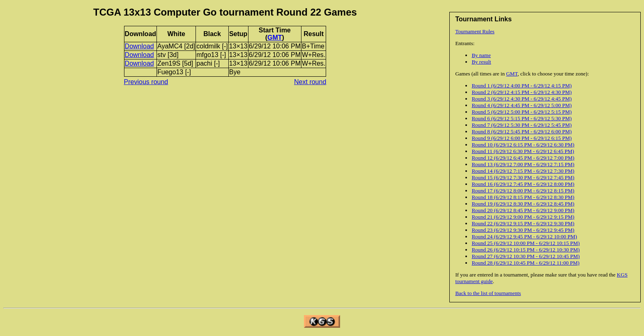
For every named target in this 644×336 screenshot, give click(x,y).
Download (139, 46)
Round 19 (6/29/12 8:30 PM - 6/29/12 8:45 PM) (523, 204)
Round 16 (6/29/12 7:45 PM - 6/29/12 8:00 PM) (523, 184)
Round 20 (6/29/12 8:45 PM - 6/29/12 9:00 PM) (523, 210)
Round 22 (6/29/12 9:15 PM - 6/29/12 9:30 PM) (523, 223)
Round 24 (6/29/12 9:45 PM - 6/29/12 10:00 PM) (524, 237)
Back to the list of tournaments (488, 293)
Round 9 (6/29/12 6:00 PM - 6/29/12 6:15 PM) (521, 138)
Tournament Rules (475, 31)
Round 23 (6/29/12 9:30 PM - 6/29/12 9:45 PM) (523, 230)
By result (481, 62)
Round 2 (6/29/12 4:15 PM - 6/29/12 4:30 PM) (521, 92)
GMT (512, 74)
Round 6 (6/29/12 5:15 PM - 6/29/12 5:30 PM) (521, 118)
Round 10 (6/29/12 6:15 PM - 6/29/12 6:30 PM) (523, 145)
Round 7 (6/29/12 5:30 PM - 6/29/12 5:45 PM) (521, 125)
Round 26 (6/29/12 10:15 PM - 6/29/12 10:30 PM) (526, 250)
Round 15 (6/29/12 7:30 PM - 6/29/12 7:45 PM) (523, 177)
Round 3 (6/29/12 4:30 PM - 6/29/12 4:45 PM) (521, 99)
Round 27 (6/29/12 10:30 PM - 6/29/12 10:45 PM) (526, 256)
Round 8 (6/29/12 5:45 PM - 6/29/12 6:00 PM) (521, 131)
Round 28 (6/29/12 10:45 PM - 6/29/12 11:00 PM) (525, 263)
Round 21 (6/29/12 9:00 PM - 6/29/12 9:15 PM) (523, 217)
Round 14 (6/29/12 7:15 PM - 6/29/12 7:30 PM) (523, 171)
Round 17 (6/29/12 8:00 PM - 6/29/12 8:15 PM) (523, 191)
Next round (310, 82)
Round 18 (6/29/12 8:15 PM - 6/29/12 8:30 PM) (523, 197)
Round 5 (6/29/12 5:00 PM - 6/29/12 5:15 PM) (521, 112)
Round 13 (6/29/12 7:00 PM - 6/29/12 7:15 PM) (523, 164)
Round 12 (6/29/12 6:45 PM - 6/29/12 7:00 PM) (523, 158)
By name (481, 55)
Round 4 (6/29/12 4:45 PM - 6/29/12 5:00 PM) (521, 105)
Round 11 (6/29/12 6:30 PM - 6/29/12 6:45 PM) (523, 151)
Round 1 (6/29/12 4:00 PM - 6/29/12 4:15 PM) (521, 86)
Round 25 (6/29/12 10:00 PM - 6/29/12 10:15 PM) (526, 243)
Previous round (146, 82)
